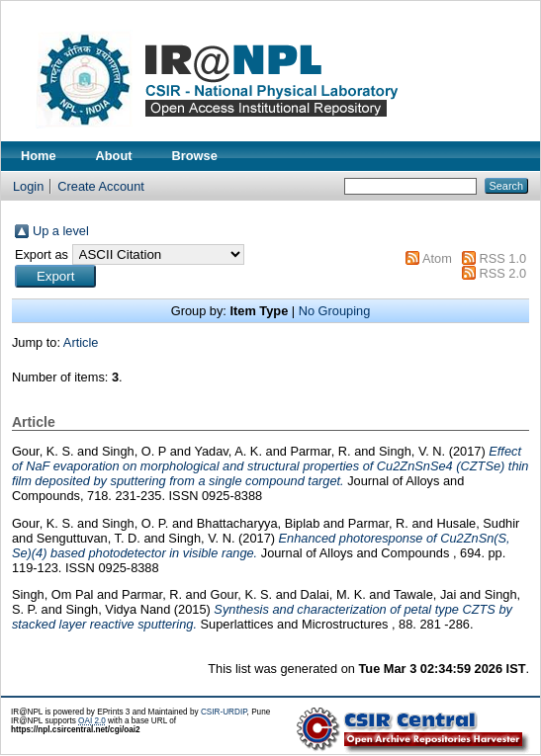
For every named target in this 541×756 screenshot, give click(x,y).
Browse (195, 156)
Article (81, 342)
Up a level (61, 231)
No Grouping (335, 311)
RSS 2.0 (502, 273)
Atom (437, 258)
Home (39, 156)
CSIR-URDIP (224, 712)
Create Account (101, 186)
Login (28, 186)
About (114, 156)
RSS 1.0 (502, 258)
